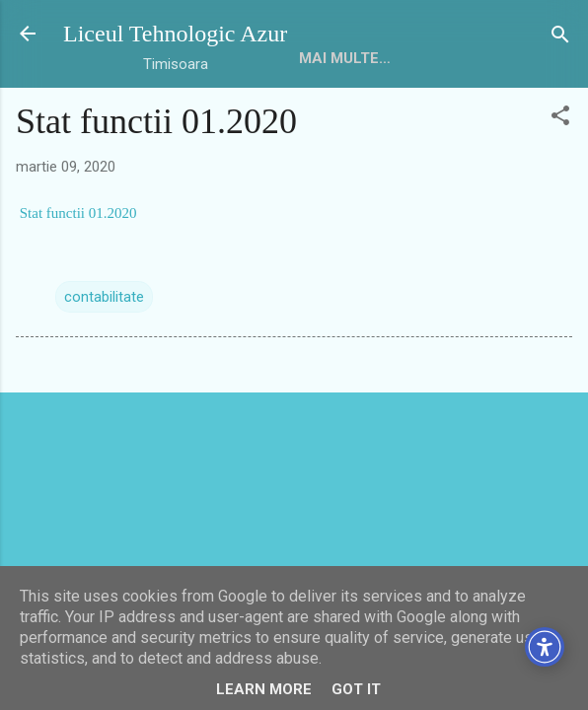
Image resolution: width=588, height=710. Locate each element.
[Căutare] (560, 36)
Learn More (264, 689)
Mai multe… (416, 58)
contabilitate (104, 297)
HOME (321, 58)
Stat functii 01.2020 (76, 213)
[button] (560, 117)
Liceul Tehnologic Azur (175, 34)
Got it (356, 689)
